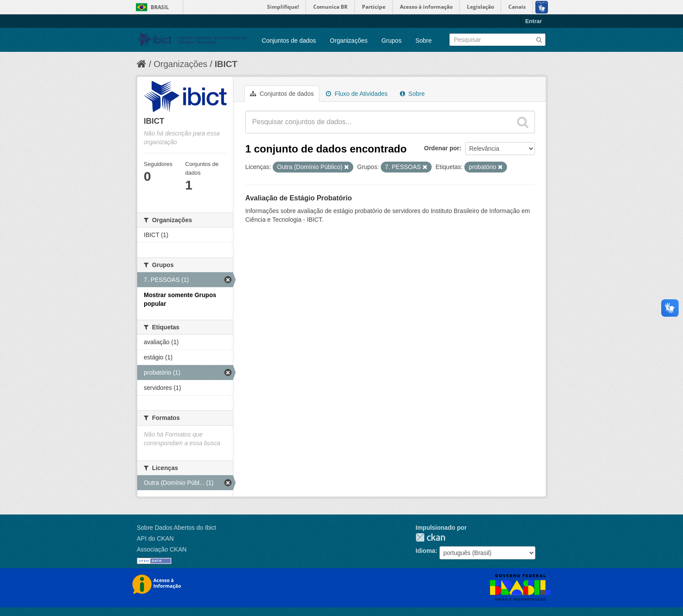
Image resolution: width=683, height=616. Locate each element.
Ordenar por (442, 148)
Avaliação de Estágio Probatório (299, 198)
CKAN (430, 537)
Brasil (160, 7)
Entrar (534, 21)
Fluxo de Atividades (357, 94)
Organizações (348, 41)
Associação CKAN (162, 549)
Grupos (392, 41)
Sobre (424, 41)
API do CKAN (155, 538)
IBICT (226, 64)
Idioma (425, 551)
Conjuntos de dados (289, 41)
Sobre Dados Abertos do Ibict (176, 528)
